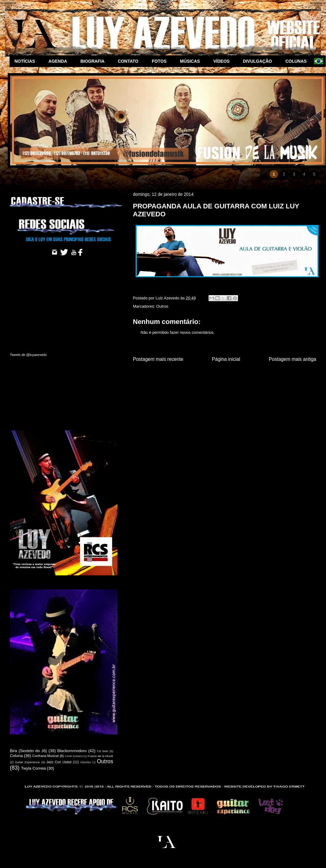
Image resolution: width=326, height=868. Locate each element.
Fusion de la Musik (100, 756)
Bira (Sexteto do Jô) (28, 751)
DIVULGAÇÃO (259, 61)
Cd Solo (103, 751)
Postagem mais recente (158, 359)
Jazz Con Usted (59, 762)
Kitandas (86, 762)
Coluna (16, 756)
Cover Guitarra (74, 756)
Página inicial (226, 359)
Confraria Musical (46, 756)
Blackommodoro (72, 751)
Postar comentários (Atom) (232, 375)
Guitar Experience (28, 762)
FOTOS (161, 61)
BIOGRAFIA (94, 61)
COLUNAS (297, 61)
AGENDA (60, 61)
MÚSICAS (192, 61)
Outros (162, 306)
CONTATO (130, 61)
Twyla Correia (33, 768)
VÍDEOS (223, 61)
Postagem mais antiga (292, 359)
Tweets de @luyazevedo (28, 355)
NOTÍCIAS (27, 61)
